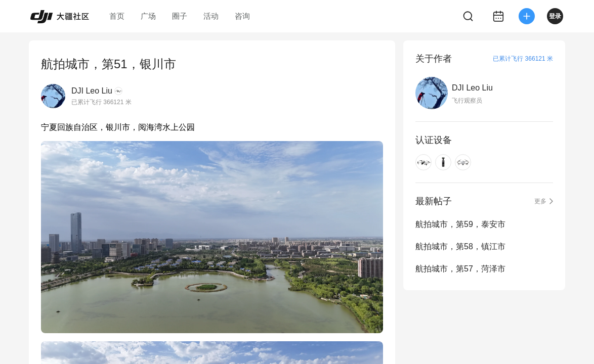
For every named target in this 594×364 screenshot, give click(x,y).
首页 (117, 16)
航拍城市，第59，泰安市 (460, 224)
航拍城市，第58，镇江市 (460, 246)
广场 (148, 16)
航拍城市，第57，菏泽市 (460, 269)
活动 (211, 16)
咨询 (242, 16)
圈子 (180, 16)
